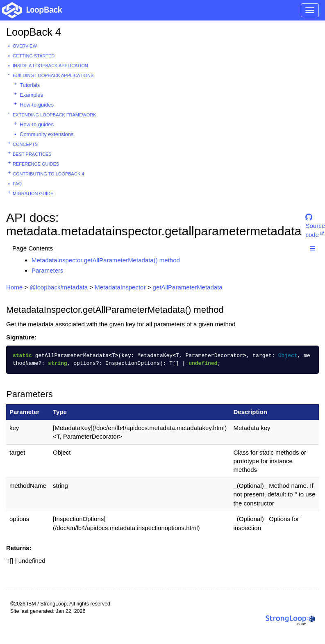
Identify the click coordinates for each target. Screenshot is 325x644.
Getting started (34, 56)
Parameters (48, 270)
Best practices (32, 154)
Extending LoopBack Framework (55, 115)
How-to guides (37, 105)
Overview (25, 46)
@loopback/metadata (59, 287)
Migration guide (33, 193)
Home (14, 287)
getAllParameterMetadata (188, 287)
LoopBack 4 (34, 32)
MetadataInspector (120, 287)
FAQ (17, 184)
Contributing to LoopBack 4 (48, 174)
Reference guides (36, 164)
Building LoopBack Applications (53, 75)
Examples (31, 95)
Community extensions (47, 134)
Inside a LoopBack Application (50, 66)
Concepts (25, 144)
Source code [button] (315, 221)
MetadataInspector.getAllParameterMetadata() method (106, 260)
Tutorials (30, 85)
